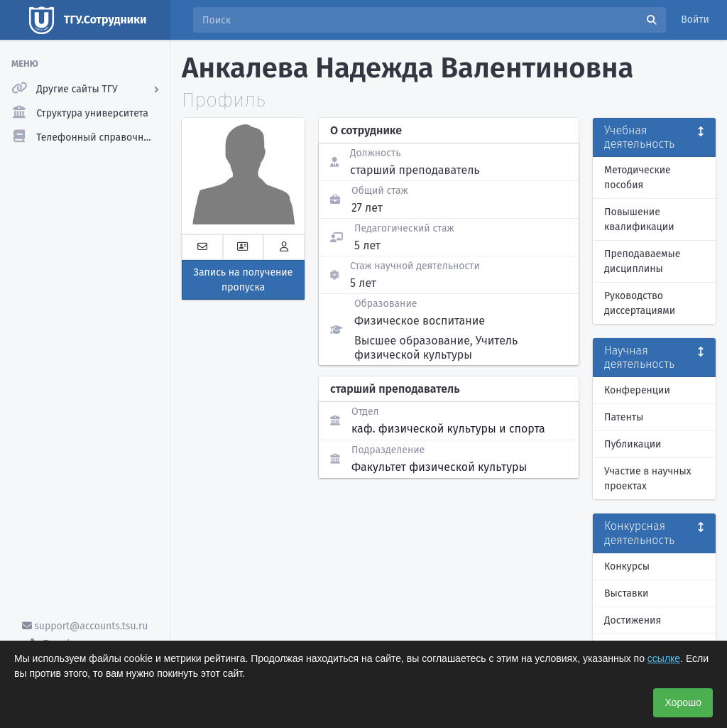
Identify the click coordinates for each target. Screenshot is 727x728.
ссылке (664, 658)
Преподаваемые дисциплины (642, 261)
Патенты (624, 417)
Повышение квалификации (639, 219)
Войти (695, 20)
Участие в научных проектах (648, 479)
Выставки (626, 593)
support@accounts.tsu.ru (85, 626)
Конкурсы (627, 566)
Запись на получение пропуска (244, 280)
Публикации (633, 444)
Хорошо (683, 702)
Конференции (637, 390)
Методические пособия (638, 178)
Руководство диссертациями (640, 303)
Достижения (633, 620)
